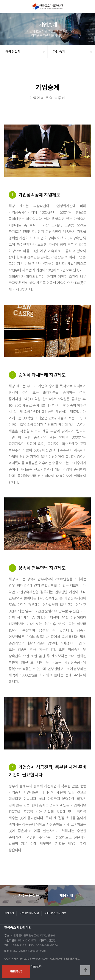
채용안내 (66, 895)
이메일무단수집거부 (55, 913)
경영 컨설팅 (13, 52)
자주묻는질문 (29, 895)
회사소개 (9, 913)
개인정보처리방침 (29, 913)
